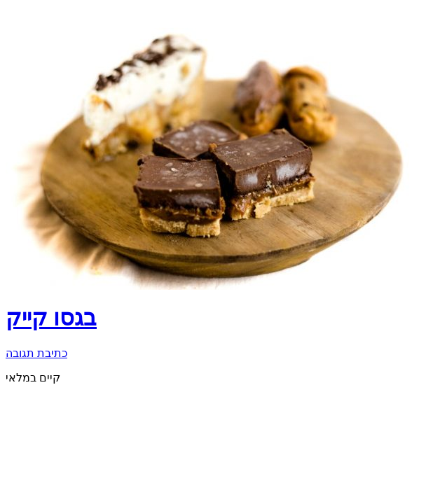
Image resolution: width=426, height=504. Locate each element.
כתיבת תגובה (36, 353)
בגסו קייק (51, 318)
